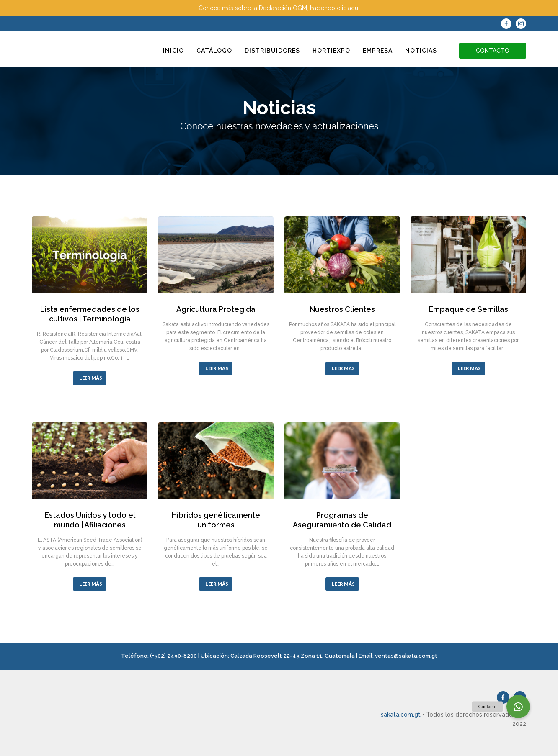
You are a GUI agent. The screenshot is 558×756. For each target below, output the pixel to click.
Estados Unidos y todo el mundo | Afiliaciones (90, 520)
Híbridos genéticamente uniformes (216, 520)
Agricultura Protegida (216, 309)
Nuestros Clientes (342, 309)
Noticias (421, 51)
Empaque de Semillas (468, 309)
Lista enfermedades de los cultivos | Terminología (90, 314)
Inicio (173, 51)
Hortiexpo (331, 51)
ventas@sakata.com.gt (406, 656)
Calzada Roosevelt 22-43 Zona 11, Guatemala (293, 656)
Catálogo (214, 51)
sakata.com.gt (401, 715)
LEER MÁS (91, 378)
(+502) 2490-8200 (173, 656)
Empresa (378, 51)
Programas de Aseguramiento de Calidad (342, 520)
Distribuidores (272, 51)
